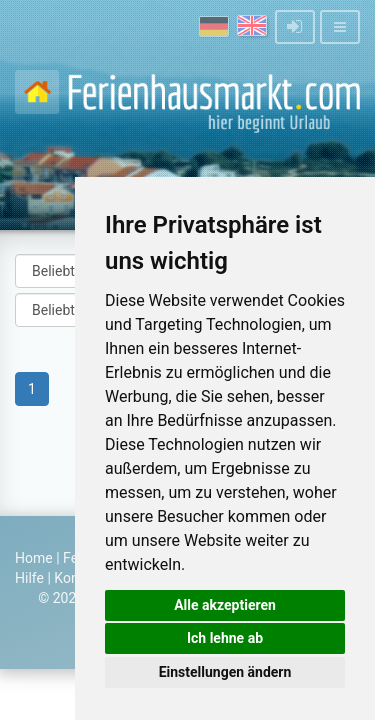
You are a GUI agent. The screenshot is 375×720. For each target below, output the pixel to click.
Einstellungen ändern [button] (225, 672)
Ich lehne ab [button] (225, 638)
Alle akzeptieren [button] (225, 605)
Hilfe (29, 578)
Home (34, 558)
